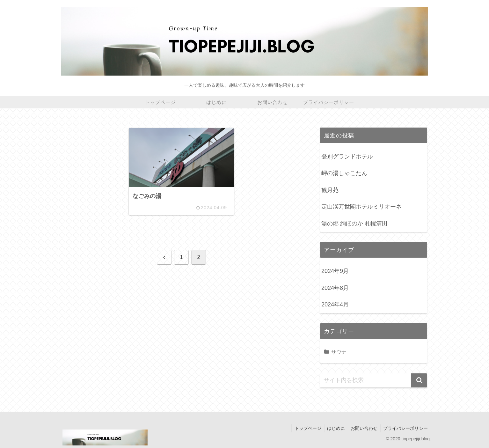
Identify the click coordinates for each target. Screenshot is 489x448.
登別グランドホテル (347, 157)
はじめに (334, 428)
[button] (419, 380)
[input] (374, 380)
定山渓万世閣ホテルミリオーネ (361, 207)
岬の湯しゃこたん (344, 173)
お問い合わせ (363, 428)
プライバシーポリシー (405, 428)
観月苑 (330, 190)
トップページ (305, 428)
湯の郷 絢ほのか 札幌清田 (354, 224)
